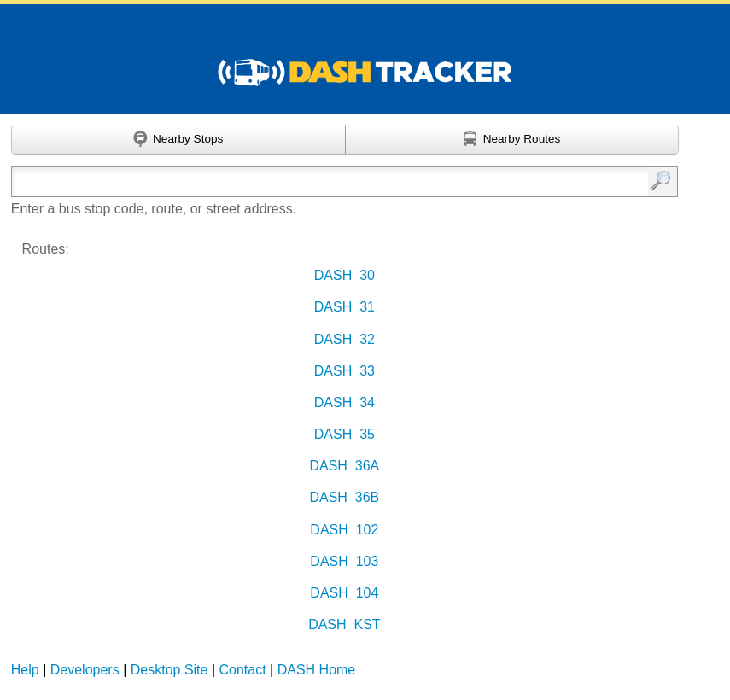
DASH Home (317, 670)
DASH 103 (344, 561)
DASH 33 (345, 371)
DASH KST (344, 624)
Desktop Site (169, 670)
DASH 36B (344, 497)
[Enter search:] (298, 182)
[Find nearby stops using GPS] (178, 140)
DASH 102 (344, 530)
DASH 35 (345, 434)
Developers (85, 670)
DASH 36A (344, 466)
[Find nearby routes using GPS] (513, 140)
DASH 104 (344, 593)
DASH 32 (345, 339)
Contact (243, 670)
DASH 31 (345, 307)
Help (25, 670)
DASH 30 (345, 275)
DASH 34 (345, 402)
